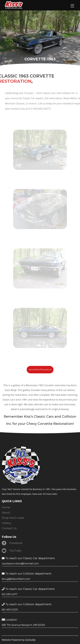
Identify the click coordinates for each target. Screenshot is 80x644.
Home (6, 507)
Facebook (12, 543)
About (6, 513)
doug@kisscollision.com (16, 579)
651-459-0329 (10, 610)
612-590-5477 (10, 594)
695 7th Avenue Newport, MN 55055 (23, 625)
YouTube (12, 551)
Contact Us (9, 528)
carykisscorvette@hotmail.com (20, 564)
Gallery (7, 523)
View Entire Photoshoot (40, 369)
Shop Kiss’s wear (13, 518)
